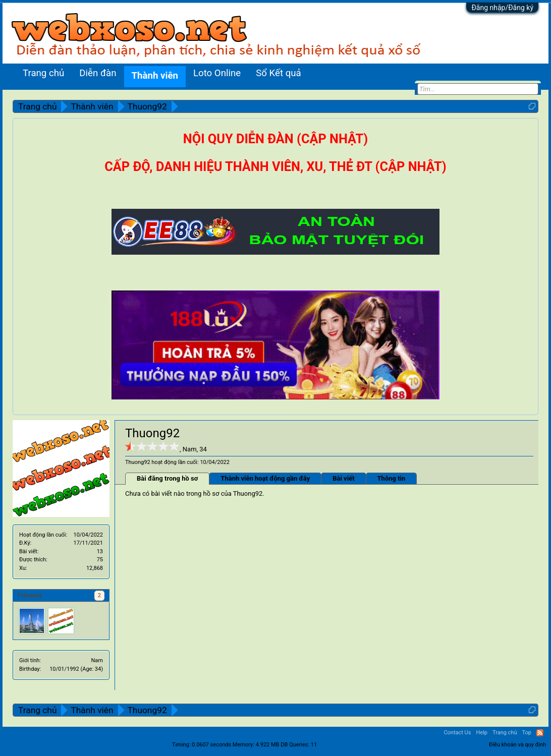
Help (482, 733)
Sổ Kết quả (278, 73)
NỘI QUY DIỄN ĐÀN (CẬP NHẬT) (275, 139)
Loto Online (217, 73)
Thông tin (392, 478)
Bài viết (343, 478)
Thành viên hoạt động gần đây (265, 478)
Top (527, 733)
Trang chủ (43, 73)
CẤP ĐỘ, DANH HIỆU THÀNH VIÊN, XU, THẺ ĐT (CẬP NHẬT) (275, 167)
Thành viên (155, 76)
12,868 (95, 568)
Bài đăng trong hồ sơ (167, 478)
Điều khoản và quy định (517, 745)
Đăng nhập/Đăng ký (502, 8)
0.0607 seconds (211, 745)
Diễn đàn (98, 73)
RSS (540, 733)
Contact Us (457, 733)
